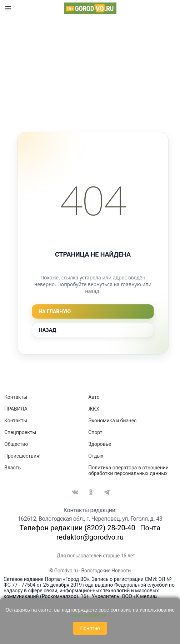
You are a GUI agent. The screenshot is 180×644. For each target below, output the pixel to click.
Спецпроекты (20, 432)
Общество (16, 444)
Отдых (96, 456)
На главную (55, 311)
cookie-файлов (89, 615)
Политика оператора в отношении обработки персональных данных (128, 470)
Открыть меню (8, 8)
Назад (47, 330)
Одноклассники (91, 492)
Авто (94, 397)
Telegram (107, 492)
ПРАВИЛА (16, 409)
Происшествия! (22, 456)
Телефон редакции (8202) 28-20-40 (77, 528)
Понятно (90, 628)
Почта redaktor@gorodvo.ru (108, 532)
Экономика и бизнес (112, 421)
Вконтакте (75, 492)
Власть (12, 468)
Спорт (95, 432)
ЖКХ (94, 409)
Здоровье (100, 444)
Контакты (16, 397)
